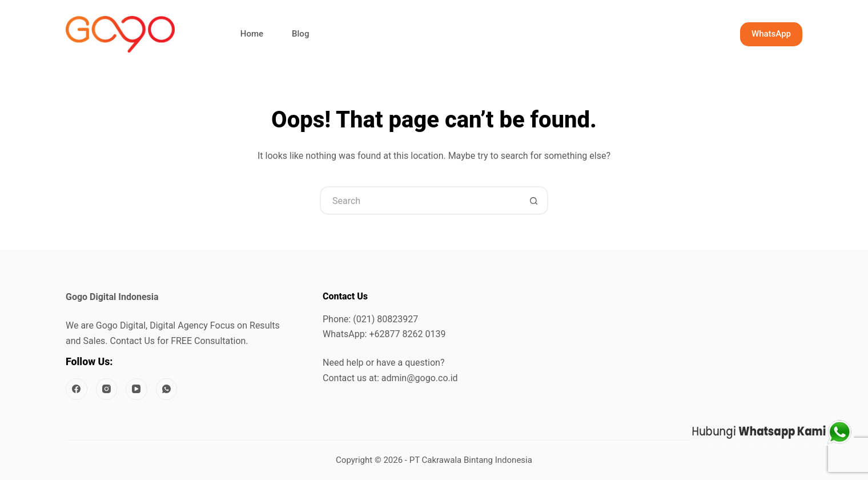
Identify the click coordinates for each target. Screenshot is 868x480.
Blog (300, 34)
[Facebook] (77, 389)
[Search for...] (420, 201)
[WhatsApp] (167, 389)
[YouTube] (136, 389)
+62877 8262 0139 (407, 334)
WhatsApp (771, 34)
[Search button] (534, 201)
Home (252, 34)
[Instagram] (107, 389)
